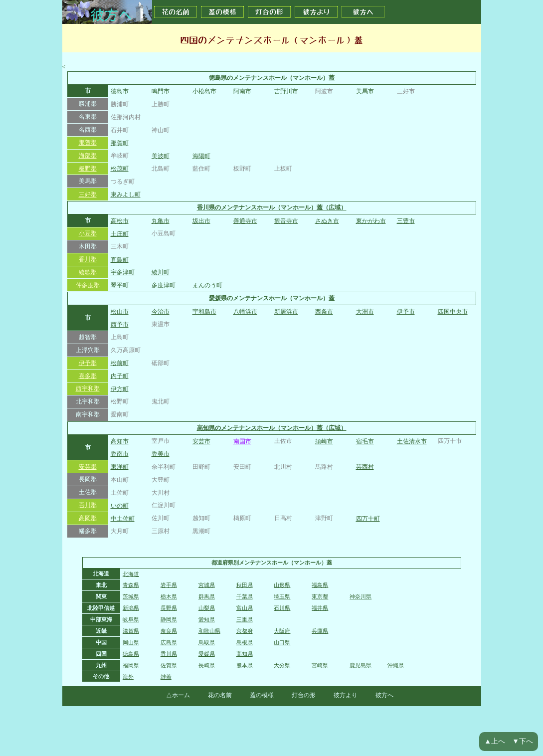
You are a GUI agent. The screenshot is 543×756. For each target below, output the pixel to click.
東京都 (320, 596)
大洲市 (365, 312)
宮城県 (207, 585)
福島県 (320, 585)
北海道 (101, 573)
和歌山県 (209, 631)
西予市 (120, 325)
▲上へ (495, 741)
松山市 (120, 312)
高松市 (120, 221)
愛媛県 (207, 654)
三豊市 (406, 221)
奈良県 (169, 631)
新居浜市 (286, 312)
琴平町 (120, 285)
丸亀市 (161, 221)
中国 (101, 642)
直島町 (120, 260)
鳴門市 (161, 91)
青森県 (131, 585)
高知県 (245, 654)
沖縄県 (396, 665)
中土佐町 (123, 519)
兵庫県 (320, 631)
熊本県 (245, 665)
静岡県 (169, 619)
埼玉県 (282, 596)
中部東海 (101, 619)
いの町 (120, 506)
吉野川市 (286, 91)
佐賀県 (169, 665)
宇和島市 (204, 312)
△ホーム (178, 695)
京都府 (245, 631)
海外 (128, 677)
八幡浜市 (245, 312)
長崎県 (207, 665)
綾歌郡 (88, 272)
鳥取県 (207, 642)
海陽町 (201, 156)
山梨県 (207, 608)
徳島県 (131, 654)
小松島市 (204, 91)
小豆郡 (88, 233)
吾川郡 (88, 505)
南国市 (242, 441)
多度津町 (164, 285)
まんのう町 (207, 285)
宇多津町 (123, 272)
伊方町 (120, 389)
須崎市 (324, 441)
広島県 (169, 642)
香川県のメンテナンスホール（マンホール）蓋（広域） (272, 207)
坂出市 (201, 221)
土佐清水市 (412, 441)
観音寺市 (286, 221)
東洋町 (120, 467)
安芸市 (201, 441)
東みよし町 (126, 194)
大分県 (282, 665)
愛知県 (207, 619)
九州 (101, 665)
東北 (101, 585)
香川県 (169, 654)
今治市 (161, 312)
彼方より (316, 12)
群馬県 (207, 596)
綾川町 (161, 272)
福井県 (320, 608)
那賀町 (120, 143)
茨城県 (131, 596)
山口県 (282, 642)
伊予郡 (88, 363)
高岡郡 (88, 518)
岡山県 (131, 642)
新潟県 (131, 608)
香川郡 (88, 259)
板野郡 (88, 169)
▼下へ (523, 741)
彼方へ (363, 12)
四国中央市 (453, 312)
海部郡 (88, 156)
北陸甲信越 (101, 608)
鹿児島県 (361, 665)
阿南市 (242, 91)
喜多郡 (88, 376)
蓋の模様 (222, 12)
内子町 (120, 376)
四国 (101, 654)
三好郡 (88, 194)
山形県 (282, 585)
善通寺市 (245, 221)
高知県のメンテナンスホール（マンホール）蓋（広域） (272, 428)
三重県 (245, 619)
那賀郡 (88, 143)
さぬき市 (327, 221)
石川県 (282, 608)
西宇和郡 (88, 388)
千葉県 (245, 596)
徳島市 (120, 91)
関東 (101, 596)
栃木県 (169, 596)
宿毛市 (365, 441)
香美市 (161, 454)
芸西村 (365, 467)
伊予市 (406, 312)
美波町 (161, 156)
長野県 (169, 608)
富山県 (245, 608)
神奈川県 (361, 596)
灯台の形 (269, 12)
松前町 (120, 363)
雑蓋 (166, 677)
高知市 (120, 441)
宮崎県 (320, 665)
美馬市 (365, 91)
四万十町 (368, 519)
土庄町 (120, 234)
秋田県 (245, 585)
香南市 (120, 454)
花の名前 (176, 12)
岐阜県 (131, 619)
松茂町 (120, 169)
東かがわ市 (371, 221)
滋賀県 (131, 631)
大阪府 (282, 631)
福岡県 (131, 665)
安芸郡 (88, 467)
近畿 (101, 631)
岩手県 (169, 585)
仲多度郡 (88, 285)
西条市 (324, 312)
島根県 (245, 642)
